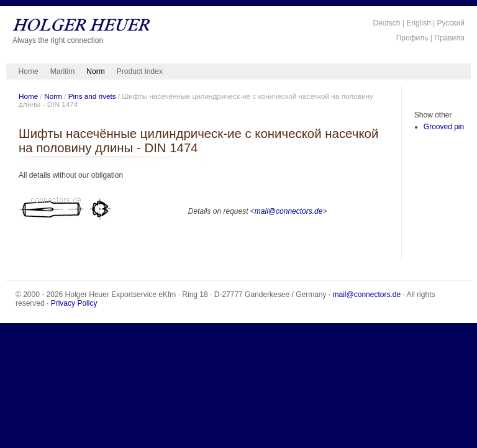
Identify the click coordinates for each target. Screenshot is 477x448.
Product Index (140, 71)
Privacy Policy (74, 303)
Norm (95, 71)
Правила (449, 38)
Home (29, 71)
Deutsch (386, 23)
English (418, 23)
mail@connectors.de (289, 211)
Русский (451, 23)
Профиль (412, 38)
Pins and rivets (92, 96)
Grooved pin (444, 127)
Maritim (62, 71)
